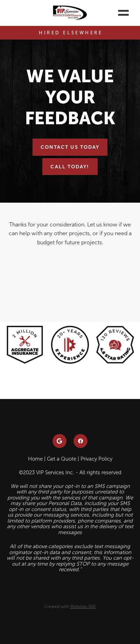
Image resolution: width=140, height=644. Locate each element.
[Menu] (124, 13)
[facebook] (80, 441)
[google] (59, 441)
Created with (70, 607)
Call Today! (70, 167)
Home (35, 459)
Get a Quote (62, 459)
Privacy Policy (96, 459)
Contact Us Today (70, 147)
